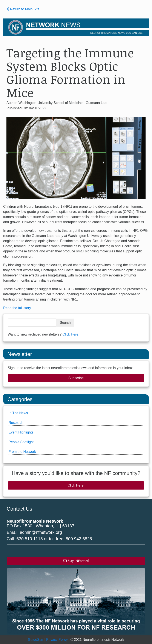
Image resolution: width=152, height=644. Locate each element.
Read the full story (17, 308)
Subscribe (76, 378)
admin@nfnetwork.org (41, 532)
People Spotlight (21, 442)
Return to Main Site (23, 9)
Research (16, 423)
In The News (18, 413)
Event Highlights (21, 432)
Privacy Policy (57, 640)
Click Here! (71, 334)
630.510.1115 (30, 539)
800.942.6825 (79, 539)
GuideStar (36, 640)
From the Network (22, 452)
